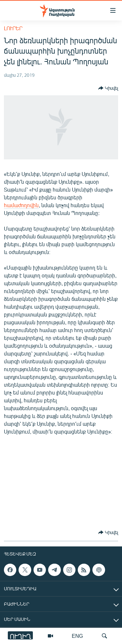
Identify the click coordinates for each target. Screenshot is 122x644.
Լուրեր (13, 28)
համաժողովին (21, 205)
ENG (78, 636)
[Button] (108, 88)
